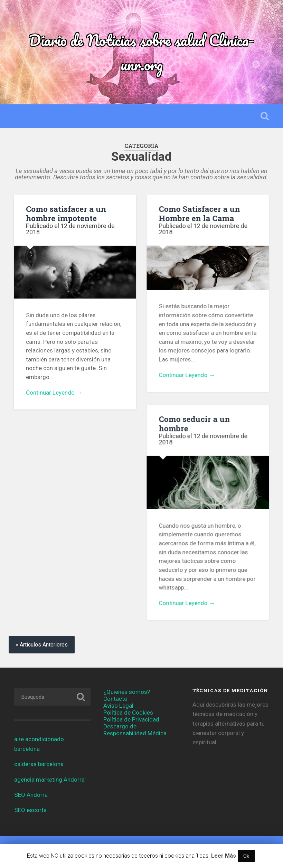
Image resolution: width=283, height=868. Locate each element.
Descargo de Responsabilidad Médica (135, 730)
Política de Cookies (128, 713)
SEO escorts (30, 810)
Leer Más (224, 856)
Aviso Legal (118, 706)
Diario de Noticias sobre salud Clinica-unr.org (141, 52)
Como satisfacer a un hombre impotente (66, 213)
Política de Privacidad (131, 720)
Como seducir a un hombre (194, 423)
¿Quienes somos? (127, 692)
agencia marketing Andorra (49, 780)
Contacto (115, 699)
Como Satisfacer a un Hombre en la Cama (199, 213)
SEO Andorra (31, 795)
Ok (246, 856)
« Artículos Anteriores (42, 645)
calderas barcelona (39, 764)
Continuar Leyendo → (54, 393)
